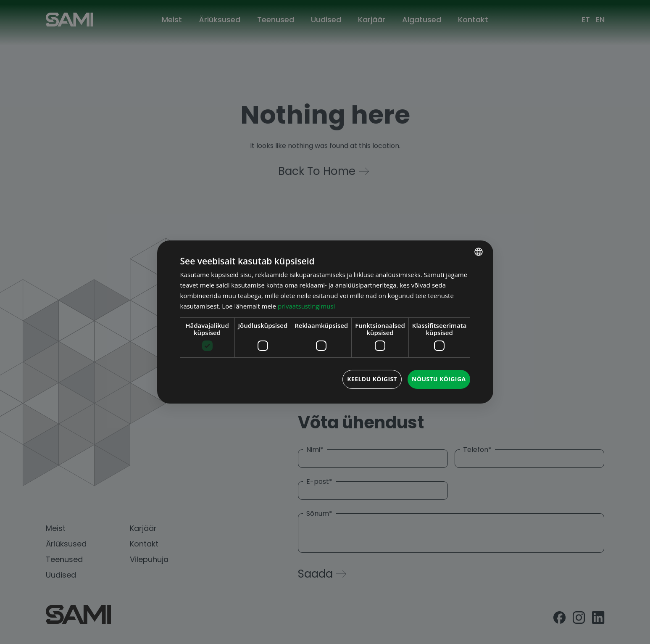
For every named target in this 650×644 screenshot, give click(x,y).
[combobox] (479, 252)
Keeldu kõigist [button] (372, 379)
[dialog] (325, 322)
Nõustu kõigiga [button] (439, 379)
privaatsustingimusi (306, 306)
